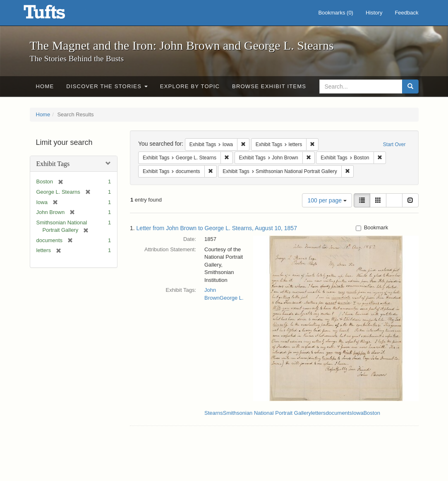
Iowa (358, 413)
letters (318, 413)
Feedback (406, 13)
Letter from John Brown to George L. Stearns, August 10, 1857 (217, 228)
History (374, 13)
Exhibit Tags (53, 164)
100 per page (327, 200)
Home (45, 86)
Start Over (394, 144)
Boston (371, 413)
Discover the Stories (107, 86)
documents (339, 413)
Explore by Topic (190, 86)
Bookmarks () (336, 13)
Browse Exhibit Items (269, 86)
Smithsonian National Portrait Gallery (267, 413)
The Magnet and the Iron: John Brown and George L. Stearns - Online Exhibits (55, 14)
